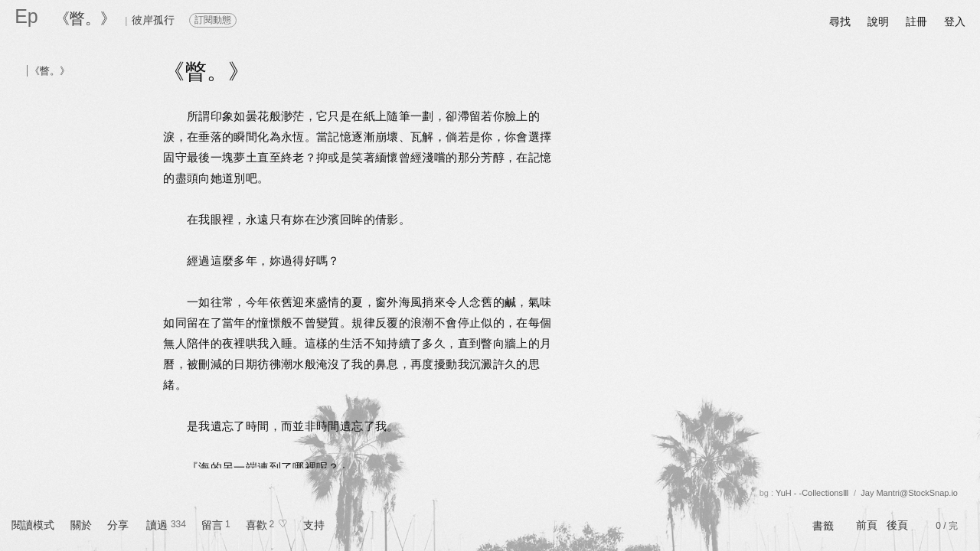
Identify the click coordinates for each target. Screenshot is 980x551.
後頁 (897, 525)
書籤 (823, 526)
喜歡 (256, 525)
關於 (81, 525)
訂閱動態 (213, 20)
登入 (955, 21)
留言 (212, 525)
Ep (26, 16)
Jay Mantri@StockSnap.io (909, 493)
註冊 (916, 21)
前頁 (867, 525)
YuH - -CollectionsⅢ (812, 493)
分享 (118, 525)
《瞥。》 (85, 18)
